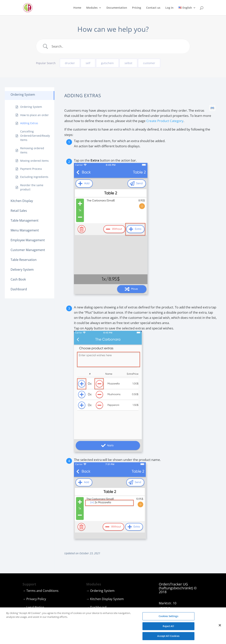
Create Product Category (165, 121)
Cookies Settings (168, 618)
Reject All (168, 628)
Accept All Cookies (168, 638)
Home (77, 8)
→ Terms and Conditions (41, 591)
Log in (169, 8)
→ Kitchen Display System (105, 599)
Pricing (137, 8)
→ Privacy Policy (34, 599)
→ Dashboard (96, 607)
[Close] (220, 627)
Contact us (153, 8)
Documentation (117, 8)
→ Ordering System (100, 591)
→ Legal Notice (33, 607)
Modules (92, 8)
